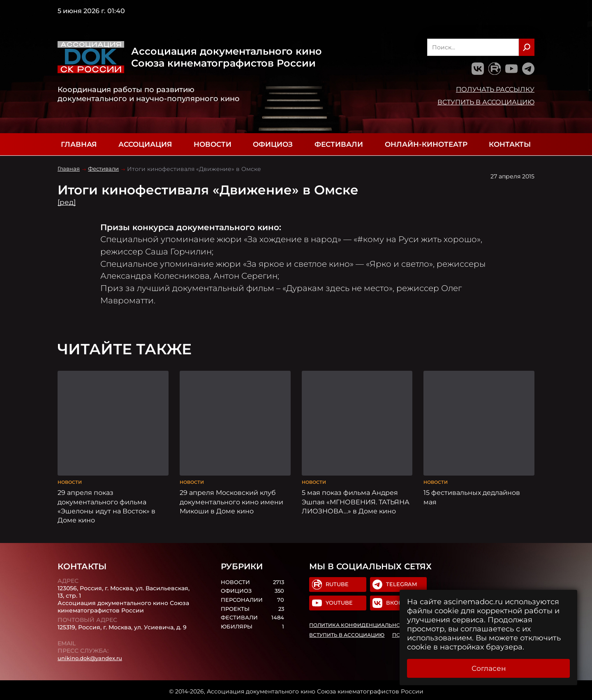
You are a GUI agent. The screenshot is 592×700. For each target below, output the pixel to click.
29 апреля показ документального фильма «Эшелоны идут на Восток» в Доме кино (106, 504)
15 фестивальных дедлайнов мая (472, 494)
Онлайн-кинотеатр (426, 144)
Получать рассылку (495, 89)
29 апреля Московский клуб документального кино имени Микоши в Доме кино (231, 499)
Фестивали (339, 144)
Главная (79, 144)
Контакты (510, 144)
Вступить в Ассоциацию (486, 102)
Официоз (273, 144)
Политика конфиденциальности (361, 624)
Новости (213, 144)
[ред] (67, 202)
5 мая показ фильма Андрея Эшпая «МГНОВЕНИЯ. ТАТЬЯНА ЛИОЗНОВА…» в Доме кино (356, 499)
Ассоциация (145, 144)
